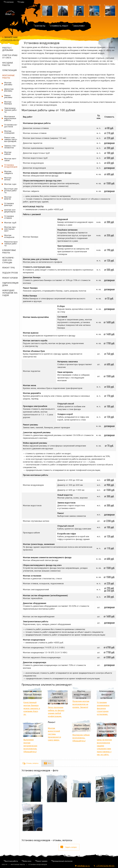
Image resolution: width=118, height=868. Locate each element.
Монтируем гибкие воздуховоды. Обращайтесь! (81, 738)
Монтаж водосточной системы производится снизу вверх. (54, 734)
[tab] (31, 763)
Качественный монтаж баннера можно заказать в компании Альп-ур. (32, 708)
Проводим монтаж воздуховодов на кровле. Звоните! (81, 704)
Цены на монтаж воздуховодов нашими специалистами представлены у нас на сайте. (104, 747)
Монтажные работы (18, 865)
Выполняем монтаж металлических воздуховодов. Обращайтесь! (30, 746)
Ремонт (52, 722)
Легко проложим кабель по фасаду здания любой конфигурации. (56, 712)
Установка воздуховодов (38, 865)
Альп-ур (4, 865)
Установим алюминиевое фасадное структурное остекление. (103, 708)
